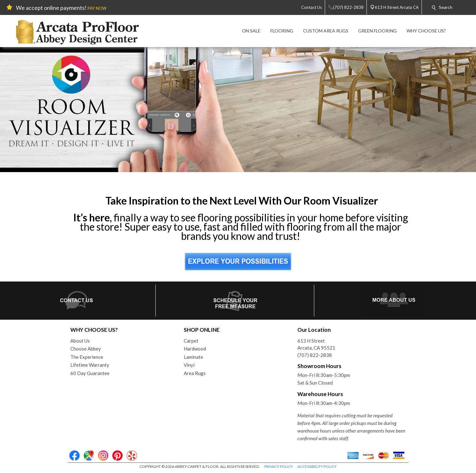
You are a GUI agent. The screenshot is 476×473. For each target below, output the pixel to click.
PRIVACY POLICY (279, 466)
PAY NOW (97, 8)
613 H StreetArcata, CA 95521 (316, 344)
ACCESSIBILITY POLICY (317, 466)
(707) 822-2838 (315, 355)
